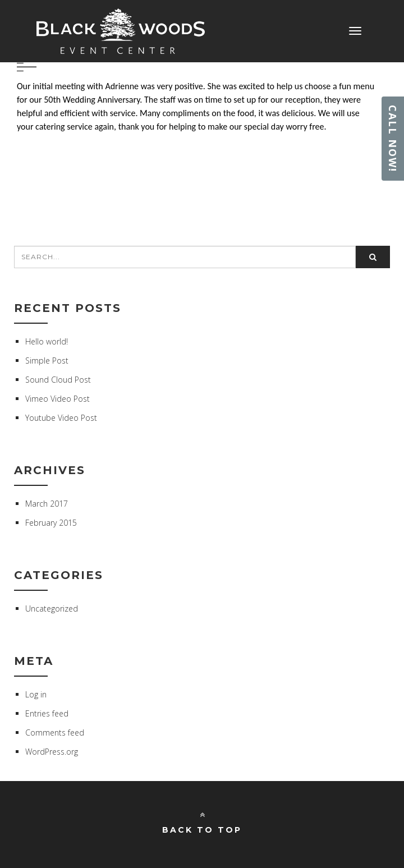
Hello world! (47, 341)
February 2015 (51, 523)
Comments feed (55, 732)
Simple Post (47, 360)
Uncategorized (52, 608)
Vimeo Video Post (58, 399)
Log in (36, 694)
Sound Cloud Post (58, 380)
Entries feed (47, 713)
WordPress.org (52, 752)
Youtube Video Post (61, 418)
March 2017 (47, 504)
